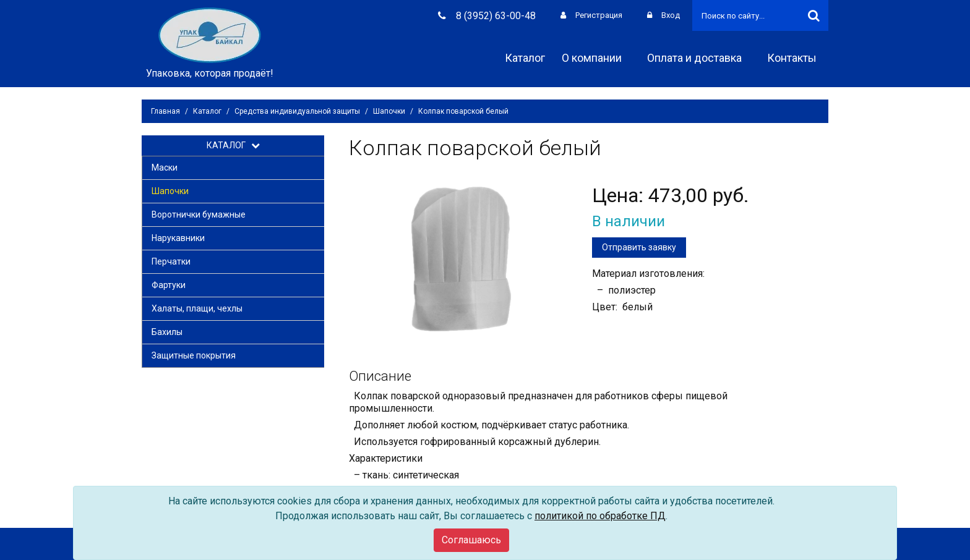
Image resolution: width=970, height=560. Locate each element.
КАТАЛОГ (233, 145)
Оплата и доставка (699, 58)
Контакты (796, 58)
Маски (165, 168)
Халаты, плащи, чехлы (197, 308)
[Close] (471, 540)
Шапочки (389, 111)
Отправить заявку (639, 247)
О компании (596, 58)
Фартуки (169, 285)
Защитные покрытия (194, 355)
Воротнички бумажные (199, 214)
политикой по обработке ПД (600, 516)
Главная (165, 111)
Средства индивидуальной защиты (297, 111)
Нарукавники (178, 238)
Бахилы (167, 332)
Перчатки (171, 261)
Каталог (525, 58)
